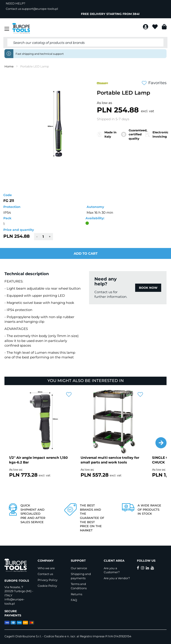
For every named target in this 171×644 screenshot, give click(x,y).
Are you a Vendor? (117, 578)
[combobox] (85, 43)
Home (9, 66)
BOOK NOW (148, 288)
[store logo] (21, 28)
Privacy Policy (48, 580)
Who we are (46, 568)
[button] (161, 443)
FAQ (74, 600)
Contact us (45, 574)
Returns (76, 594)
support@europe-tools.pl (40, 9)
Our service (79, 568)
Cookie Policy (47, 586)
